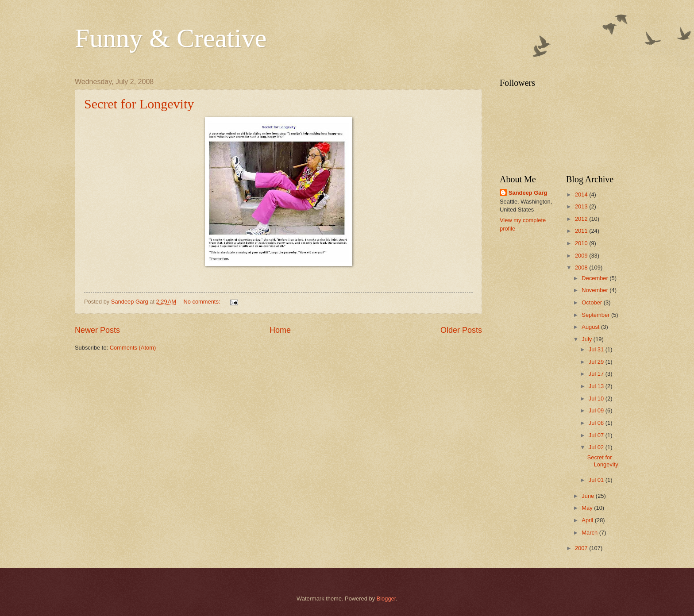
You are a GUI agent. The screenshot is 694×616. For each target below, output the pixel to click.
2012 (582, 219)
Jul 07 (597, 435)
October (592, 302)
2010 (582, 243)
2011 (582, 231)
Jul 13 (597, 386)
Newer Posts (97, 330)
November (596, 290)
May (588, 508)
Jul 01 (597, 480)
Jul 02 (597, 447)
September (596, 315)
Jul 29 (597, 362)
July (587, 339)
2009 (582, 256)
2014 (582, 194)
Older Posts (461, 330)
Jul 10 (597, 398)
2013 (582, 206)
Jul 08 (597, 423)
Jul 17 (597, 374)
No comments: (202, 302)
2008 (582, 268)
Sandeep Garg (528, 193)
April (588, 520)
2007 (582, 548)
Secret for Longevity (139, 104)
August (591, 327)
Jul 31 (597, 349)
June (589, 496)
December (596, 278)
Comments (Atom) (133, 348)
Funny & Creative (171, 38)
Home (280, 330)
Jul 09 (597, 410)
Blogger (386, 599)
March (590, 533)
